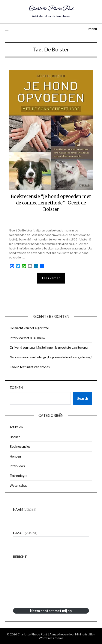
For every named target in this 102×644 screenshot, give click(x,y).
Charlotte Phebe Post (51, 9)
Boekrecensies (20, 446)
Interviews (17, 466)
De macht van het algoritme (29, 328)
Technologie (18, 476)
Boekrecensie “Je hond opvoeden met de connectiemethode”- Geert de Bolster (51, 203)
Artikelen (16, 427)
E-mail (25, 533)
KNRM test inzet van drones (30, 367)
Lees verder (51, 278)
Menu (93, 29)
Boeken (15, 437)
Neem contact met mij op (51, 611)
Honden (15, 456)
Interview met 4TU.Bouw (27, 338)
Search (83, 398)
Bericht (20, 557)
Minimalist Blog (85, 634)
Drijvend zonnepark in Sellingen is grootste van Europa (49, 347)
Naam (25, 509)
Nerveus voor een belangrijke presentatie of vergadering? (51, 357)
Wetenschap (19, 485)
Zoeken (16, 387)
